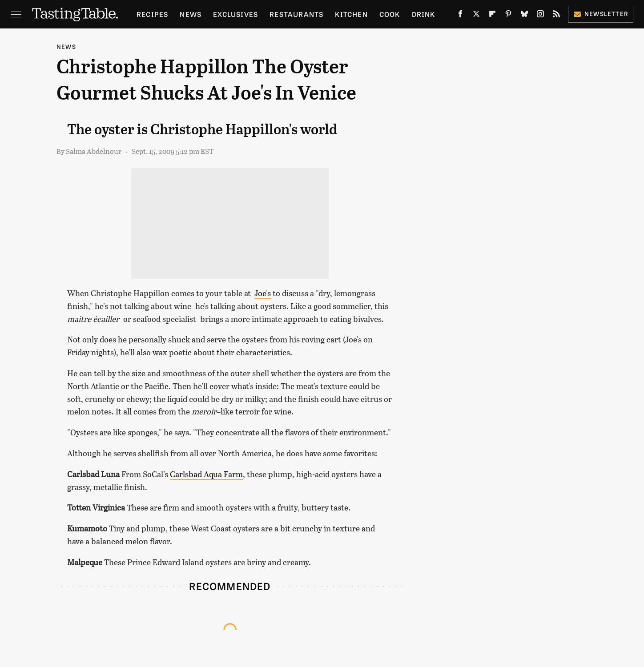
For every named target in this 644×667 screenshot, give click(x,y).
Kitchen (351, 14)
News (191, 14)
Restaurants (296, 14)
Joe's (263, 293)
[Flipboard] (492, 16)
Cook (390, 14)
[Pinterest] (508, 16)
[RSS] (556, 16)
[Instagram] (540, 16)
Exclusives (235, 14)
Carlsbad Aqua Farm (206, 474)
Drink (424, 14)
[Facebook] (460, 16)
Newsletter (601, 14)
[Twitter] (476, 16)
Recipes (152, 14)
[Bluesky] (524, 16)
